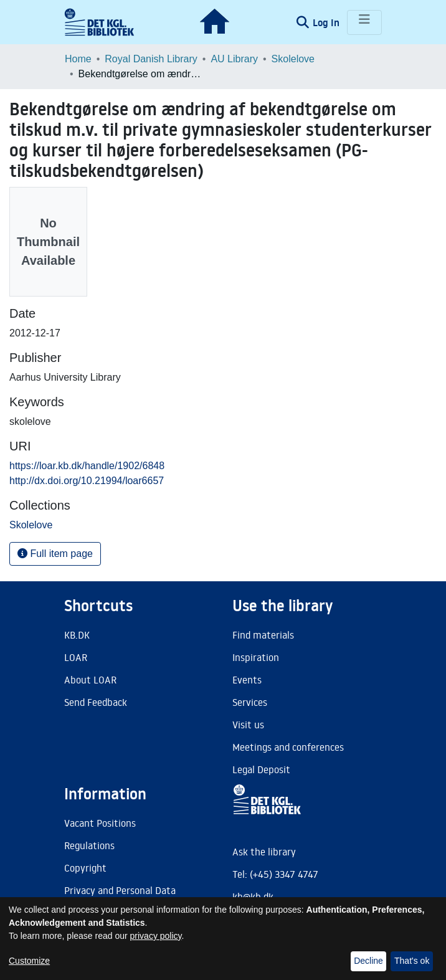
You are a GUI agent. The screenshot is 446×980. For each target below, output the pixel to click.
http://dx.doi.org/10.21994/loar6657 (87, 481)
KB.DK (77, 635)
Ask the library (264, 852)
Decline (368, 961)
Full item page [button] (55, 554)
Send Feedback (96, 702)
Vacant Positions (100, 823)
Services (250, 702)
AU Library (234, 59)
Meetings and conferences (288, 747)
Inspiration (256, 657)
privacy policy (156, 936)
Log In (327, 22)
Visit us (248, 725)
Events (247, 680)
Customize (29, 961)
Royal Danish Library (151, 59)
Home (78, 59)
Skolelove (293, 59)
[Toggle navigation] (364, 22)
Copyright (85, 868)
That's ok (412, 961)
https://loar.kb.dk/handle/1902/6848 (87, 466)
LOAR (76, 657)
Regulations (89, 845)
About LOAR (90, 680)
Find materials (263, 635)
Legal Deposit (261, 769)
